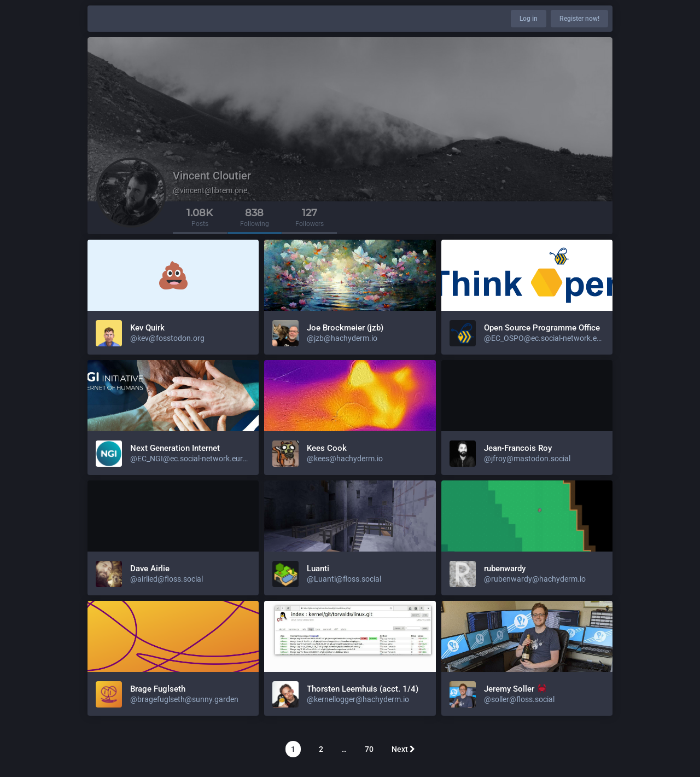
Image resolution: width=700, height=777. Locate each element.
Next (403, 749)
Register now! (579, 19)
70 (369, 749)
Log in (529, 19)
